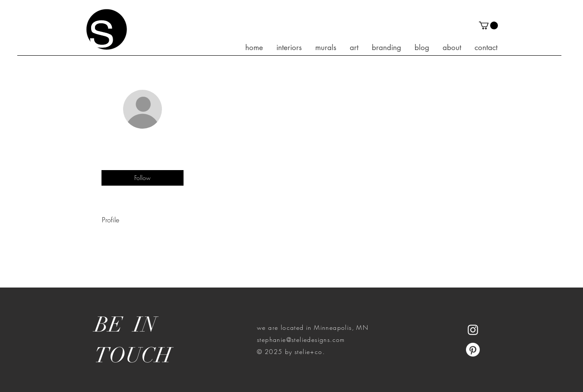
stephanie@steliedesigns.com (301, 340)
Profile (111, 220)
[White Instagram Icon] (473, 330)
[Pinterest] (473, 350)
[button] (488, 25)
